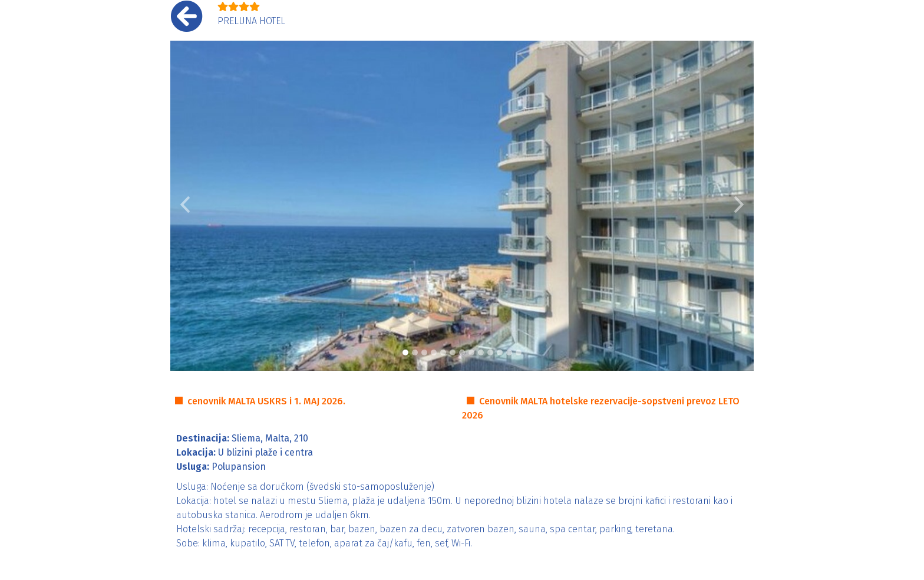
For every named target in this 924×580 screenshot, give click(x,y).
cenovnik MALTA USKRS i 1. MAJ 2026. (266, 401)
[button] (185, 206)
